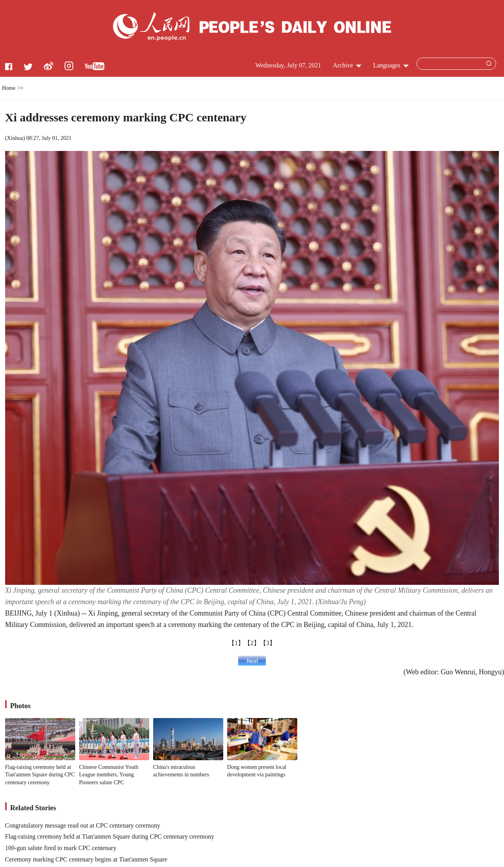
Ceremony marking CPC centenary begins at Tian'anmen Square (86, 859)
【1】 (236, 643)
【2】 (252, 643)
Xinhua (15, 138)
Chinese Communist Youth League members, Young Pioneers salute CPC (109, 775)
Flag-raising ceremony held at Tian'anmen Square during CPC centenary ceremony (40, 775)
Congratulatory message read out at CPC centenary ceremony (83, 825)
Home (9, 88)
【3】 (268, 643)
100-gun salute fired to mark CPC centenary (61, 848)
